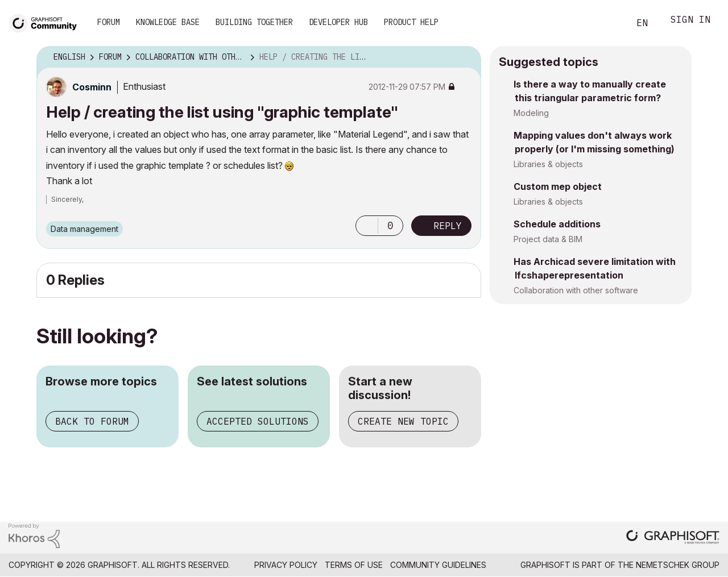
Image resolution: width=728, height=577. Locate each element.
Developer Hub (338, 22)
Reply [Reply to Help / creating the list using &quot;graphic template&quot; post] (448, 226)
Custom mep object (558, 186)
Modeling (531, 113)
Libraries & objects (548, 164)
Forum (109, 22)
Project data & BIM (548, 239)
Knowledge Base (168, 22)
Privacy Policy (286, 565)
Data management (84, 229)
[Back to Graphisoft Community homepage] (47, 22)
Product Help (411, 22)
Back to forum (92, 421)
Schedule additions (557, 224)
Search (608, 23)
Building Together (254, 22)
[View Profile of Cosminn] (92, 87)
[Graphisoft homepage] (673, 538)
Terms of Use (354, 565)
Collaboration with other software (576, 290)
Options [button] (465, 57)
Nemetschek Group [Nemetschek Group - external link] (678, 565)
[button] (367, 226)
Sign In (690, 21)
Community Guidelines (438, 565)
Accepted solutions (258, 421)
